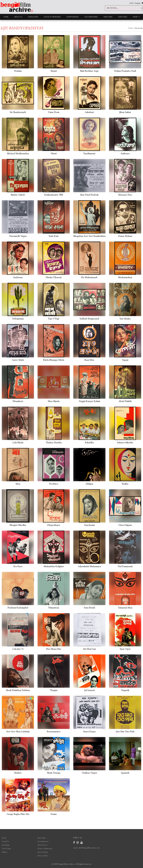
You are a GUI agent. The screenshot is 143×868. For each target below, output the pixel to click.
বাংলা (131, 3)
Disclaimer (6, 845)
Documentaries (91, 17)
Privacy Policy (43, 856)
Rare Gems (108, 17)
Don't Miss (123, 17)
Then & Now (33, 17)
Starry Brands (73, 17)
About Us (18, 17)
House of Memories (52, 17)
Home (6, 17)
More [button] (135, 17)
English (138, 3)
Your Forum (6, 849)
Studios (4, 852)
